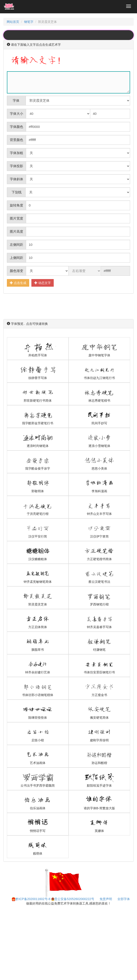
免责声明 (106, 899)
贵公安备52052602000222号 (73, 899)
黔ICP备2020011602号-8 (31, 899)
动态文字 (43, 283)
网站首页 (13, 22)
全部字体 (124, 899)
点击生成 (18, 283)
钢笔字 (29, 22)
